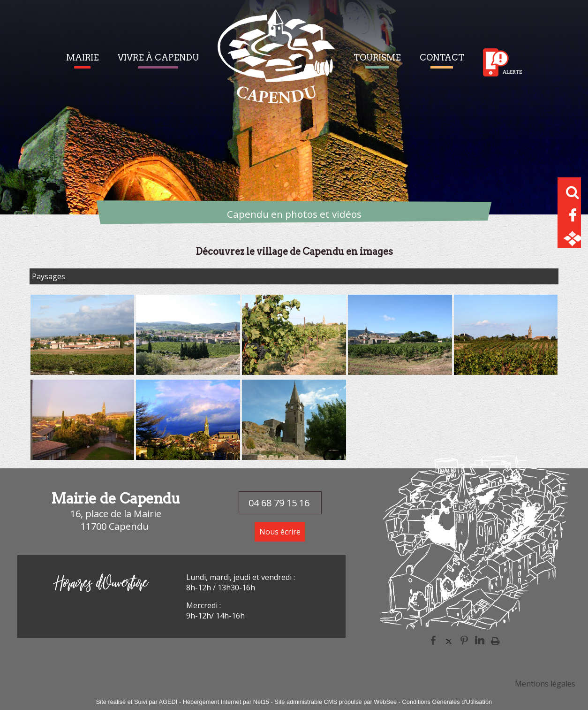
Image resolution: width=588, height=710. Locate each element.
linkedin (480, 640)
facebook (433, 640)
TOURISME (377, 57)
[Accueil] (276, 62)
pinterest (464, 640)
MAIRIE (83, 57)
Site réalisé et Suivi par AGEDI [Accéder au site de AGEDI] (137, 702)
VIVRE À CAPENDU (158, 57)
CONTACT (442, 57)
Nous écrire (280, 532)
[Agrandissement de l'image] (83, 372)
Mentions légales (545, 684)
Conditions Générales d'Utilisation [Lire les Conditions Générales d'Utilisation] (447, 702)
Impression (495, 641)
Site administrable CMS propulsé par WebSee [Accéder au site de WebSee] (335, 702)
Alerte (503, 62)
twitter (449, 640)
